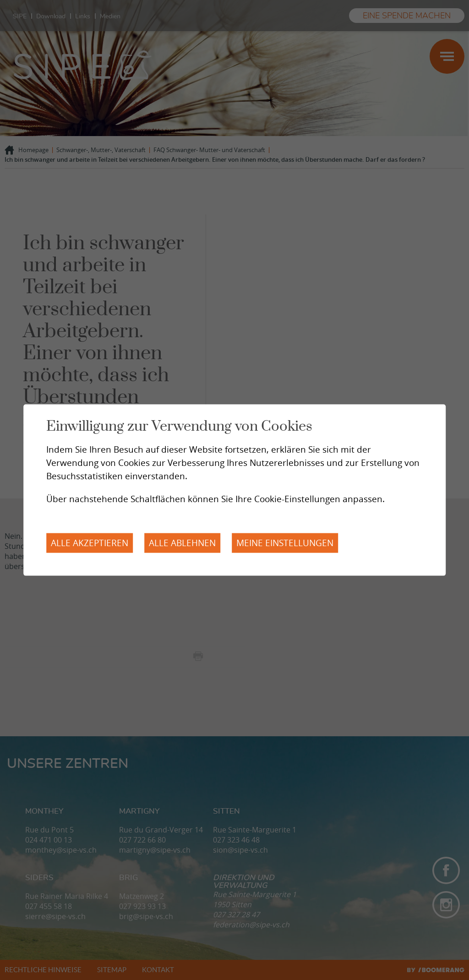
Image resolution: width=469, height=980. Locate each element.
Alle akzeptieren (90, 543)
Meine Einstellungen (285, 543)
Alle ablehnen (182, 543)
